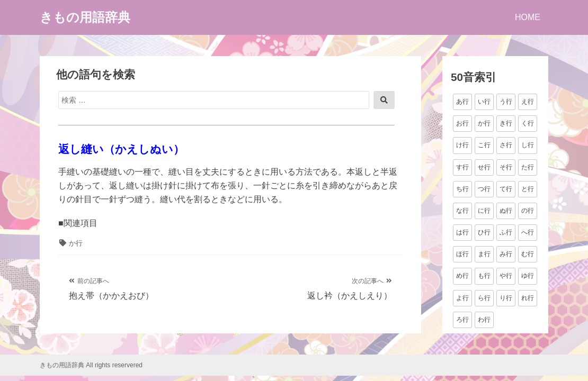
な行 (462, 211)
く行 (528, 123)
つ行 (484, 189)
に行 (484, 211)
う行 (506, 102)
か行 (76, 243)
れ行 (528, 298)
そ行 (506, 167)
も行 (484, 276)
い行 (484, 102)
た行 (528, 167)
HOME (528, 17)
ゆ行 (528, 276)
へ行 (528, 232)
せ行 (484, 167)
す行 (462, 167)
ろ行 (462, 320)
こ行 (484, 145)
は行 (462, 232)
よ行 (462, 298)
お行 (462, 123)
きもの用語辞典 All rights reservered (91, 365)
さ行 (506, 145)
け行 (462, 145)
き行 (506, 123)
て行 (506, 189)
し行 (528, 145)
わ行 (484, 320)
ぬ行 (506, 211)
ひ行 (484, 232)
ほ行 (462, 254)
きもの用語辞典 (85, 17)
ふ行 (506, 232)
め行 (462, 276)
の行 (528, 211)
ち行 (462, 189)
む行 (528, 254)
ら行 (484, 298)
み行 (506, 254)
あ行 (462, 102)
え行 (528, 102)
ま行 (484, 254)
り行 (506, 298)
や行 (506, 276)
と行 (528, 189)
